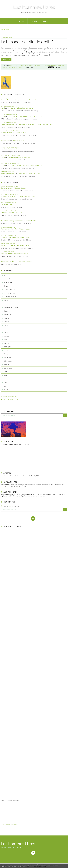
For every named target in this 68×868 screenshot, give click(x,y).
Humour (6, 325)
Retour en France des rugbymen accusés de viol (25, 116)
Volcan (6, 390)
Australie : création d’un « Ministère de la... (16, 229)
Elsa (5, 304)
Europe (6, 311)
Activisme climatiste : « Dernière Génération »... (18, 262)
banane (49, 66)
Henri (3, 108)
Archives (33, 21)
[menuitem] (22, 21)
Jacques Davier (6, 133)
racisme (54, 66)
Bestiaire (7, 286)
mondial (31, 66)
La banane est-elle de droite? (27, 42)
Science (6, 375)
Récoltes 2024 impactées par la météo (15, 237)
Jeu (5, 329)
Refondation (8, 361)
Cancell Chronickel (10, 290)
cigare (4, 67)
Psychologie (7, 357)
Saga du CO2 (8, 368)
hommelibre (5, 141)
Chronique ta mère (10, 297)
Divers (6, 300)
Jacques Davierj (6, 100)
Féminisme (7, 315)
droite (26, 66)
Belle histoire (8, 282)
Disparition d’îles (20, 133)
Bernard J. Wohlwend (8, 124)
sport (6, 382)
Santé (6, 372)
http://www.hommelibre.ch (10, 825)
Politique (7, 354)
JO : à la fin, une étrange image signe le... (15, 245)
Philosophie (7, 347)
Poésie (6, 350)
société (6, 379)
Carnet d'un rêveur (10, 293)
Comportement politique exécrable (28, 100)
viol (13, 67)
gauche (21, 66)
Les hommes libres (34, 7)
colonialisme (60, 66)
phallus (8, 67)
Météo (6, 340)
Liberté (6, 332)
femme (16, 67)
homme (21, 67)
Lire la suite (6, 59)
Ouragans (7, 343)
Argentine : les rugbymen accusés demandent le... (25, 165)
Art (5, 275)
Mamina (6, 336)
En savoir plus (22, 866)
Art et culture (8, 279)
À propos (45, 21)
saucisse (43, 66)
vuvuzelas (37, 66)
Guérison (7, 318)
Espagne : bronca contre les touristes (14, 254)
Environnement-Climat (11, 307)
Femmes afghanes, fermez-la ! (19, 157)
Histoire (6, 322)
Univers (6, 386)
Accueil (22, 21)
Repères (6, 365)
